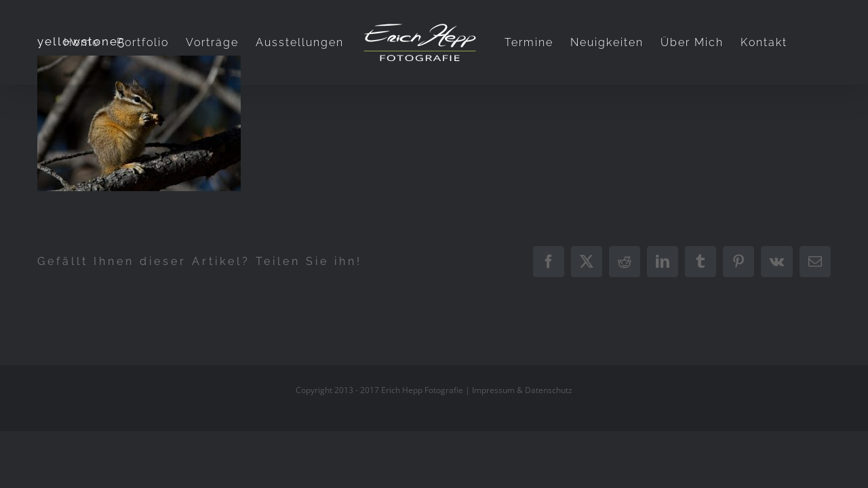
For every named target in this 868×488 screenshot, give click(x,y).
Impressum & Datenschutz (522, 390)
